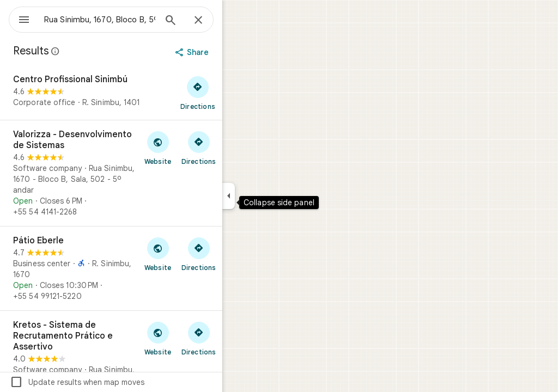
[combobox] (128, 20)
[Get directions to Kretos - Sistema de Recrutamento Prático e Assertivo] (238, 338)
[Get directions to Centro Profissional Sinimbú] (237, 93)
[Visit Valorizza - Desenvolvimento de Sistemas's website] (197, 148)
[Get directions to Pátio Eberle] (238, 254)
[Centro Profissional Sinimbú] (150, 93)
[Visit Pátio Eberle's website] (197, 254)
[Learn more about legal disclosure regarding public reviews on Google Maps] (95, 51)
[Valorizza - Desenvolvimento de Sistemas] (150, 173)
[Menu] (20, 19)
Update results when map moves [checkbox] (116, 382)
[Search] (210, 21)
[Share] (232, 52)
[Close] (238, 21)
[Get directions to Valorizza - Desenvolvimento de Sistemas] (238, 148)
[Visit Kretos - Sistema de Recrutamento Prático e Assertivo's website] (197, 338)
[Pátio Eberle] (150, 268)
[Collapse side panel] (268, 196)
